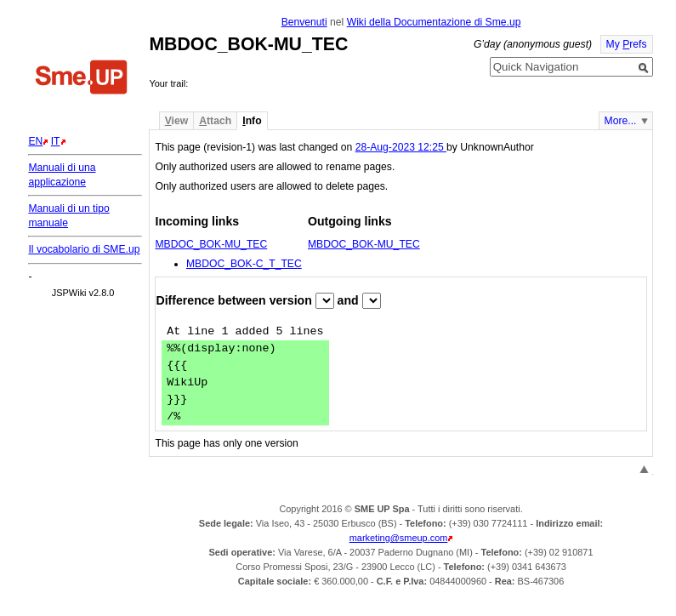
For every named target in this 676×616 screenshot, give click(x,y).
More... (621, 121)
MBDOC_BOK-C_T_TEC (244, 264)
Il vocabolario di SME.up (84, 249)
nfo (252, 121)
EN (35, 141)
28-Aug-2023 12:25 (401, 147)
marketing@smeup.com (399, 538)
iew (176, 121)
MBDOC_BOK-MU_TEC (211, 244)
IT (56, 141)
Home (82, 79)
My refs (627, 44)
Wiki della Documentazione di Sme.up (434, 22)
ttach (215, 121)
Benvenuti (304, 22)
